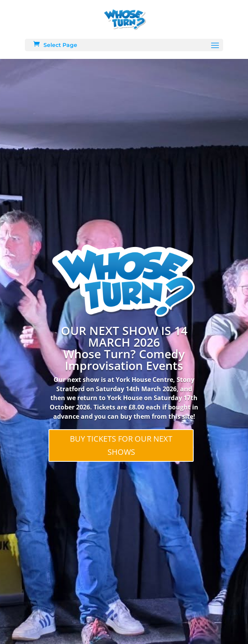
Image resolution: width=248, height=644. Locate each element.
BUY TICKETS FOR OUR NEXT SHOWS (121, 445)
